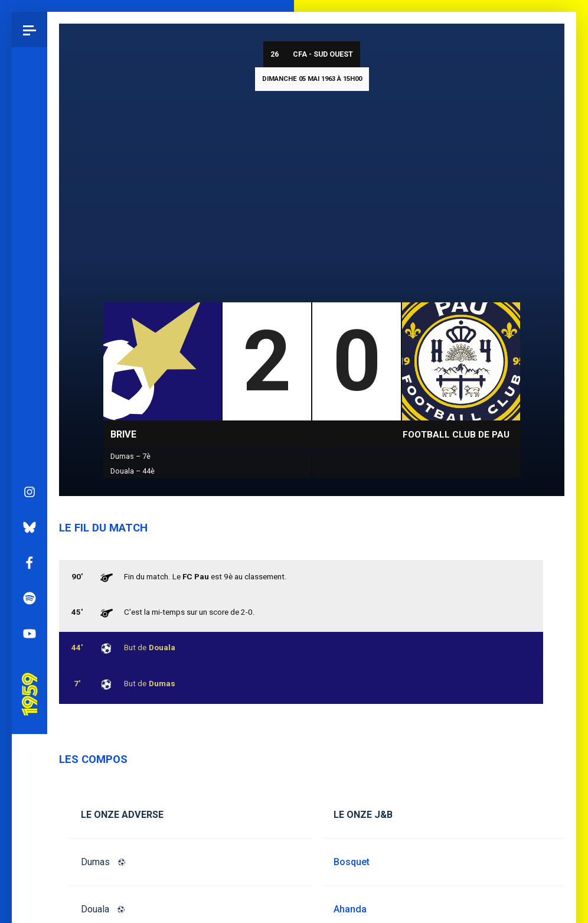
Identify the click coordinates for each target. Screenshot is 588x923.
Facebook (30, 401)
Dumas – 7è (130, 456)
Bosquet (352, 862)
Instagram (30, 330)
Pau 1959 (32, 518)
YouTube (30, 472)
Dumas (95, 862)
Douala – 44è (133, 471)
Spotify (30, 436)
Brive (123, 434)
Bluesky (30, 366)
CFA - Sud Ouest (323, 54)
